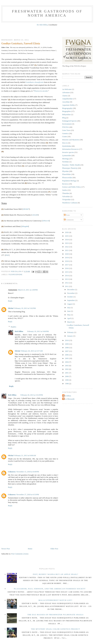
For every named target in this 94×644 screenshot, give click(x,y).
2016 (67, 268)
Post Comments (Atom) (20, 554)
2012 (67, 283)
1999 (67, 380)
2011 (67, 286)
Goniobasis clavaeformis (35, 82)
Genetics (65, 133)
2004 (67, 362)
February (71, 332)
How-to (65, 143)
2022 (67, 247)
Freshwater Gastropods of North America (47, 13)
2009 (67, 344)
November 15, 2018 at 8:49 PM (28, 472)
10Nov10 (46, 221)
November (71, 293)
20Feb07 (26, 209)
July (69, 308)
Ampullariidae (67, 99)
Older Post (54, 549)
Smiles (65, 190)
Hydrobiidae (67, 146)
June (69, 311)
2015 (67, 272)
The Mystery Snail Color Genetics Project (55, 629)
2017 (67, 265)
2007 (67, 351)
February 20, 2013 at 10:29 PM (32, 395)
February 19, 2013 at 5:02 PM (25, 308)
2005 (67, 358)
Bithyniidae (66, 114)
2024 (67, 240)
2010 (67, 340)
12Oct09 (35, 215)
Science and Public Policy (72, 187)
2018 (67, 261)
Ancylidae (66, 102)
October (70, 297)
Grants (65, 136)
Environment (67, 124)
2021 (67, 250)
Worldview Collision (70, 203)
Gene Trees (66, 130)
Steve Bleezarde (69, 399)
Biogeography (67, 108)
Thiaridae (66, 193)
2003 (67, 366)
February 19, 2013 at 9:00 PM (38, 331)
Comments (69, 220)
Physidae (65, 171)
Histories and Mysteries (71, 140)
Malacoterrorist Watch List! (56, 600)
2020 (67, 254)
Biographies (67, 111)
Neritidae (66, 162)
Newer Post (6, 549)
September (71, 300)
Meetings (66, 159)
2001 (67, 373)
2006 (67, 355)
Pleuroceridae (15, 275)
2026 (67, 232)
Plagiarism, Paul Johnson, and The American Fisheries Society (50, 589)
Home (30, 549)
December (71, 290)
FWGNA (66, 127)
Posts (67, 215)
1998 (67, 384)
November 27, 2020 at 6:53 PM (28, 494)
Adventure (66, 92)
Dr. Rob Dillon (42, 25)
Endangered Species (69, 121)
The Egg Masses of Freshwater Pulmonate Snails (55, 615)
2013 (67, 279)
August (70, 304)
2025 (67, 236)
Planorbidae (66, 174)
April (69, 318)
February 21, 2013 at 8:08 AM (25, 455)
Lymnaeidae (67, 155)
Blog (64, 118)
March (70, 322)
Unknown (12, 472)
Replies (13, 327)
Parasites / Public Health (71, 165)
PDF (7, 255)
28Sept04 (25, 226)
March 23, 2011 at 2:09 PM (28, 290)
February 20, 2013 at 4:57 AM (32, 351)
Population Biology (69, 181)
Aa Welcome (67, 89)
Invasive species (68, 152)
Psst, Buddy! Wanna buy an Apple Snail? (56, 574)
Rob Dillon (19, 331)
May (69, 315)
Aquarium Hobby (68, 105)
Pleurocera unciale (41, 91)
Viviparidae (66, 200)
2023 (67, 243)
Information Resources (70, 149)
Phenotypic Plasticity (70, 168)
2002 (67, 369)
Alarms (65, 96)
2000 (67, 376)
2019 (67, 258)
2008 (67, 348)
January (70, 336)
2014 (67, 276)
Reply (10, 301)
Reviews (65, 184)
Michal (11, 308)
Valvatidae (66, 196)
